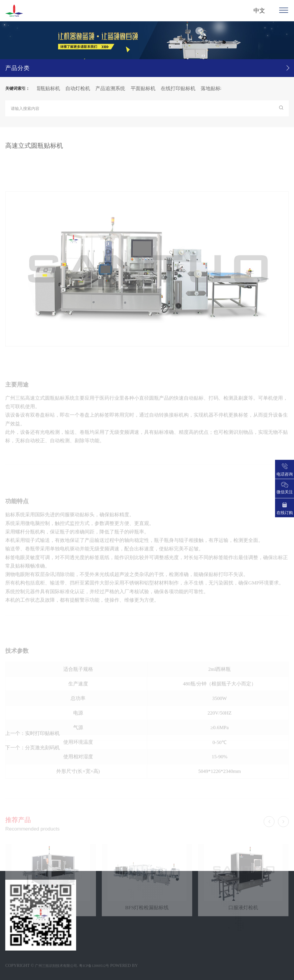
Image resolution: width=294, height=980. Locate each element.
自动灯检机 (79, 88)
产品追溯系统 (112, 88)
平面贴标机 (145, 88)
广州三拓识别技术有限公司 (56, 966)
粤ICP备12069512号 (94, 966)
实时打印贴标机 (42, 739)
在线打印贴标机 (180, 88)
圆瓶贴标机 (49, 88)
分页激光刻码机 (42, 753)
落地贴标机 (215, 88)
